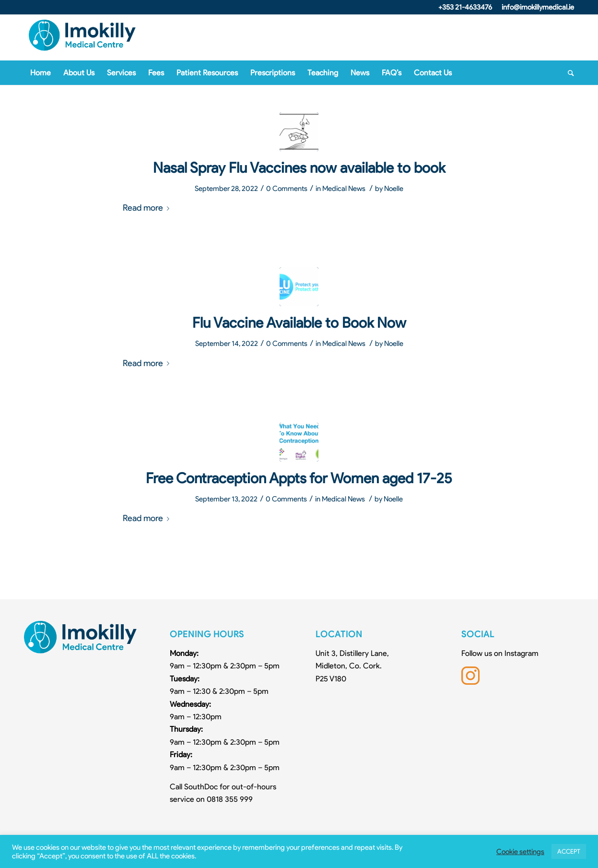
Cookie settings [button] (520, 852)
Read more (148, 208)
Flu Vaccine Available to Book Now (299, 323)
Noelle (394, 189)
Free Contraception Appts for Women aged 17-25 (299, 478)
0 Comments (287, 189)
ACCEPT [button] (569, 851)
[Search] (568, 73)
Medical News (344, 189)
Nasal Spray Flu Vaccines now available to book (299, 168)
